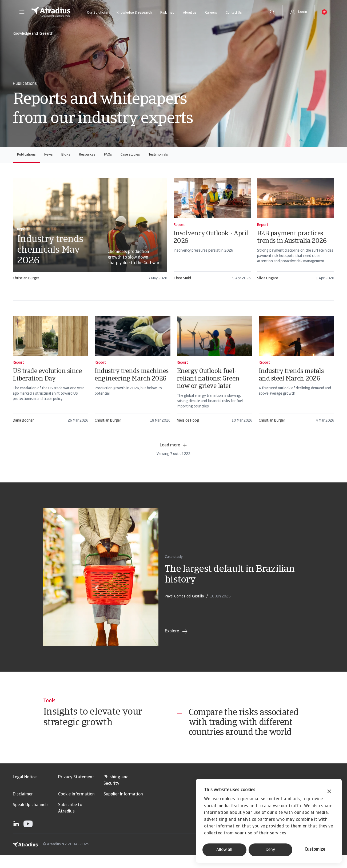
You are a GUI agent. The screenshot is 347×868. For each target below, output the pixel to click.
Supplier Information (123, 807)
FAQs (108, 155)
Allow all (224, 850)
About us (190, 13)
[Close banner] (329, 792)
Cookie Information (76, 807)
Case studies (130, 155)
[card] (90, 232)
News (49, 155)
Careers (211, 13)
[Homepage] (51, 12)
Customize (315, 850)
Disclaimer (23, 807)
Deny (270, 850)
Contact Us (234, 13)
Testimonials (158, 155)
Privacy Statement (76, 790)
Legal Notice (25, 790)
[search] (272, 12)
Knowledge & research (134, 13)
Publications (26, 155)
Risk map (167, 13)
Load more (174, 445)
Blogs (66, 155)
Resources (87, 155)
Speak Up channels (31, 818)
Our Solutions (97, 13)
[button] (22, 12)
